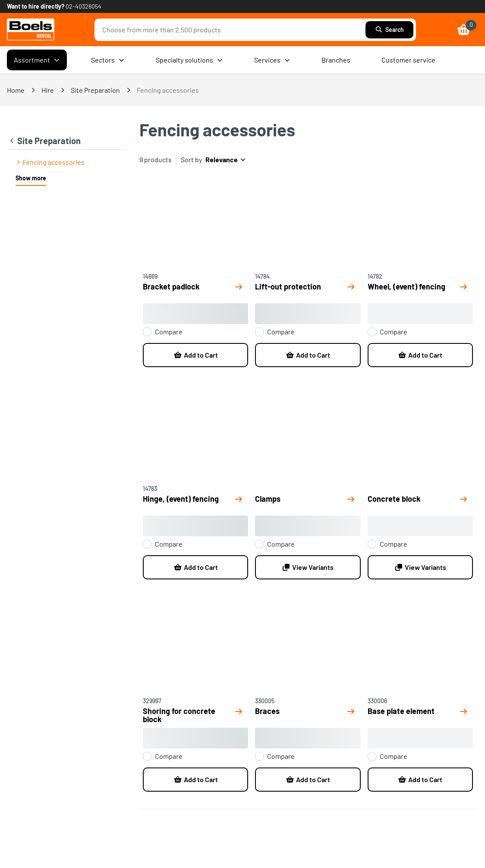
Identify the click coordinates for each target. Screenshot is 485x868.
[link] (31, 30)
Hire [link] (48, 90)
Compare (169, 332)
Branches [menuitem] (336, 60)
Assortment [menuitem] (37, 60)
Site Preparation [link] (95, 90)
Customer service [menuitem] (408, 60)
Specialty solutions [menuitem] (189, 60)
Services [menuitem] (272, 60)
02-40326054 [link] (83, 6)
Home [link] (16, 90)
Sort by (191, 159)
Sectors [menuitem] (108, 60)
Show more (31, 178)
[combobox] (232, 30)
